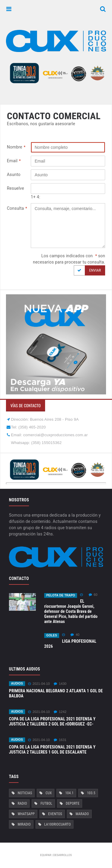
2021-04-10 (39, 684)
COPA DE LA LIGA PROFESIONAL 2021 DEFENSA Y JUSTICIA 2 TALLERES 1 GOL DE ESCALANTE (52, 750)
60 (93, 595)
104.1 (70, 793)
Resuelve (16, 188)
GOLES (52, 635)
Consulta (17, 208)
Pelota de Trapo (61, 595)
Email (14, 161)
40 (75, 635)
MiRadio (24, 824)
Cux (49, 793)
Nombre (16, 147)
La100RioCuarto (57, 824)
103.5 (91, 793)
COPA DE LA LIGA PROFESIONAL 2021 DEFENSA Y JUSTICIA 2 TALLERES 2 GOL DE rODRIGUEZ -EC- (52, 721)
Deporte (73, 803)
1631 (60, 740)
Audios (17, 683)
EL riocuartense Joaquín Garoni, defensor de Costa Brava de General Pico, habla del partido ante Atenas (71, 611)
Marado (82, 814)
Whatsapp (26, 814)
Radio (22, 803)
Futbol (46, 803)
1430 (60, 684)
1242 (60, 712)
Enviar (87, 270)
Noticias (25, 793)
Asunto (14, 174)
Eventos (55, 814)
